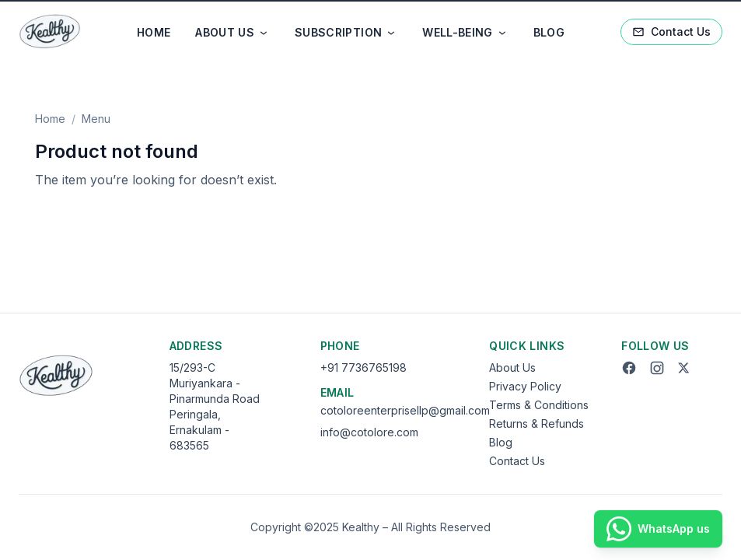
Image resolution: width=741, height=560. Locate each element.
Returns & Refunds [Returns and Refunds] (537, 423)
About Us (512, 367)
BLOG (549, 32)
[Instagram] (657, 368)
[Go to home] (50, 31)
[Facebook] (629, 368)
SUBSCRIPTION (346, 33)
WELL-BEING (465, 33)
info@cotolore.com (369, 432)
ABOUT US (232, 33)
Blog (501, 442)
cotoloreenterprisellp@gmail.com (405, 410)
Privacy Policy (525, 386)
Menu (96, 119)
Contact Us (671, 31)
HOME (154, 32)
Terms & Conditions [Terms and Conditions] (539, 405)
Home (50, 119)
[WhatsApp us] (658, 529)
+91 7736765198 (364, 367)
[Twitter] (683, 368)
